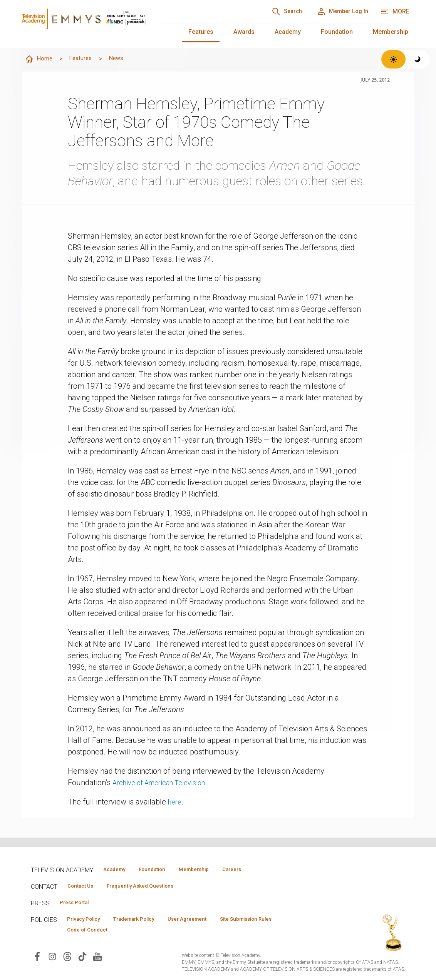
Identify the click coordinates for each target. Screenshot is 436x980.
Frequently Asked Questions (150, 887)
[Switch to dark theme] (418, 59)
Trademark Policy (146, 921)
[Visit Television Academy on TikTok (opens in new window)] (82, 960)
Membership (391, 32)
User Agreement (207, 921)
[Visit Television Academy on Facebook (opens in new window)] (37, 960)
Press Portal (78, 904)
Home (40, 59)
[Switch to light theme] (393, 59)
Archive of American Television (165, 783)
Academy (288, 32)
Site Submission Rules (274, 921)
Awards (244, 32)
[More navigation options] (395, 12)
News (123, 59)
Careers (255, 870)
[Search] (274, 12)
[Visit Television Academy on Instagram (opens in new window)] (52, 960)
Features (201, 32)
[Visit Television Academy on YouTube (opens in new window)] (97, 960)
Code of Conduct (91, 933)
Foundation (337, 32)
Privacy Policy (87, 921)
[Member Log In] (338, 12)
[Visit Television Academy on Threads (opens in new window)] (67, 960)
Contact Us (83, 887)
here (176, 802)
